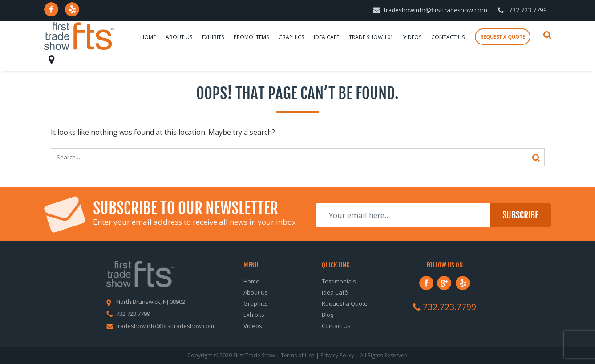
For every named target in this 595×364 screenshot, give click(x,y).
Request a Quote (345, 303)
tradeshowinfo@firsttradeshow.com (435, 10)
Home (148, 37)
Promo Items (251, 37)
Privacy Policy (337, 355)
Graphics (291, 37)
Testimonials (339, 281)
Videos (412, 37)
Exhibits (213, 37)
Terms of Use (298, 355)
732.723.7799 (528, 10)
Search (547, 35)
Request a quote (503, 37)
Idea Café (326, 37)
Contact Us (448, 37)
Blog (328, 315)
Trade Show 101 (371, 37)
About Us (179, 37)
